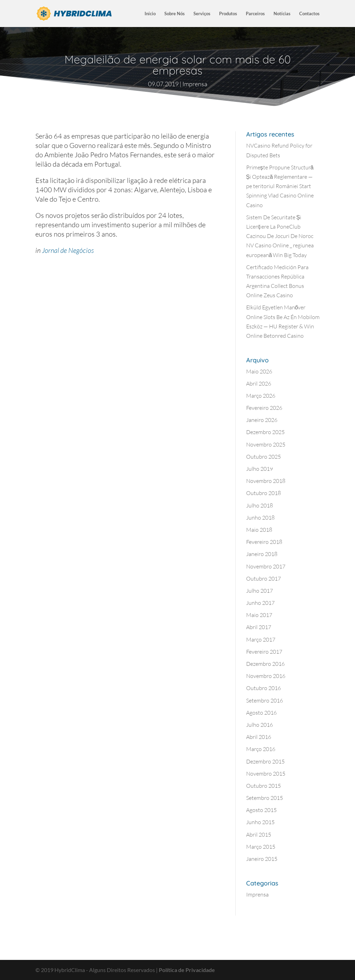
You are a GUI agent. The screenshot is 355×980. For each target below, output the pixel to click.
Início (150, 14)
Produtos (228, 14)
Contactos (309, 14)
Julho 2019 (259, 469)
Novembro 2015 (266, 774)
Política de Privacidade (187, 970)
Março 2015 (261, 847)
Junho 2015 (260, 822)
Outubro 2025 (263, 457)
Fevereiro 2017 (264, 652)
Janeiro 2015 (262, 859)
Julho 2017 (259, 591)
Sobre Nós (175, 14)
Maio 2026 (259, 371)
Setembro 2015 (265, 798)
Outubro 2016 (263, 688)
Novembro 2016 (266, 676)
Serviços (202, 14)
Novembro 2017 (266, 566)
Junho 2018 (260, 518)
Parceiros (255, 14)
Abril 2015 (259, 835)
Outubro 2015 (263, 786)
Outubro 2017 (263, 579)
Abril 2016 (259, 737)
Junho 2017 (260, 603)
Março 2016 (261, 749)
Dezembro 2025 (265, 432)
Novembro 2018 (266, 481)
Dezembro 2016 (265, 664)
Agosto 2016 (261, 713)
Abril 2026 (259, 383)
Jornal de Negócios (68, 250)
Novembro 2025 (266, 444)
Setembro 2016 (265, 700)
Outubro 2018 (263, 493)
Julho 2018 (259, 505)
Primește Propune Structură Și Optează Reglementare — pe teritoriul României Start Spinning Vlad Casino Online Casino (280, 186)
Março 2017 (261, 639)
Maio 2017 (259, 615)
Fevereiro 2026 (264, 408)
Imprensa (195, 84)
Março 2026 (261, 396)
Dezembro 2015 (265, 761)
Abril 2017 (259, 627)
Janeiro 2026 (262, 420)
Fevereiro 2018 (264, 542)
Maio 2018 (259, 530)
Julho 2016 (259, 725)
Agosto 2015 (261, 810)
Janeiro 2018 (262, 554)
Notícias (282, 14)
